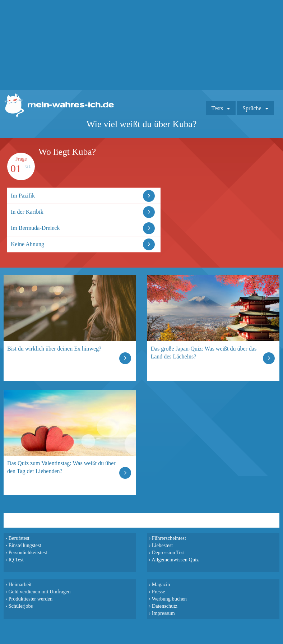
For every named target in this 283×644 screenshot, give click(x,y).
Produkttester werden (30, 599)
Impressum (163, 613)
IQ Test (16, 560)
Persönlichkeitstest (28, 552)
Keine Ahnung (27, 244)
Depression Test (168, 552)
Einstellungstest (25, 545)
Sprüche (252, 108)
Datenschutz (165, 606)
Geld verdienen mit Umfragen (39, 592)
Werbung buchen (170, 599)
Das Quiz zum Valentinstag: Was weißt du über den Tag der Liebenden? (61, 467)
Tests (217, 108)
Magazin (161, 584)
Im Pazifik (23, 196)
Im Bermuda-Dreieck (35, 228)
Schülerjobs (20, 606)
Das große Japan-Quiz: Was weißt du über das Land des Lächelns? (203, 353)
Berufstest (19, 538)
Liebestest (162, 545)
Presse (159, 592)
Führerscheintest (169, 538)
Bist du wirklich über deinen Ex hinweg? (54, 349)
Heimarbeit (20, 584)
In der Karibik (27, 212)
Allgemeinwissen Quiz (175, 560)
